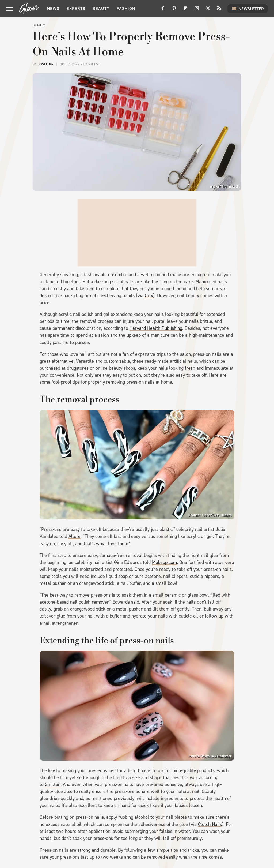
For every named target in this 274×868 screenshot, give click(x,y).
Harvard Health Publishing (156, 328)
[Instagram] (197, 10)
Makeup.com (164, 562)
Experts (76, 8)
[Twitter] (208, 10)
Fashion (126, 8)
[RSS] (219, 10)
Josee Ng (46, 64)
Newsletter (248, 9)
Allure (75, 536)
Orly (149, 295)
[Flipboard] (185, 10)
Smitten (53, 784)
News (53, 8)
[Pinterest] (174, 10)
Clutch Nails (210, 824)
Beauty (101, 8)
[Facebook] (163, 10)
